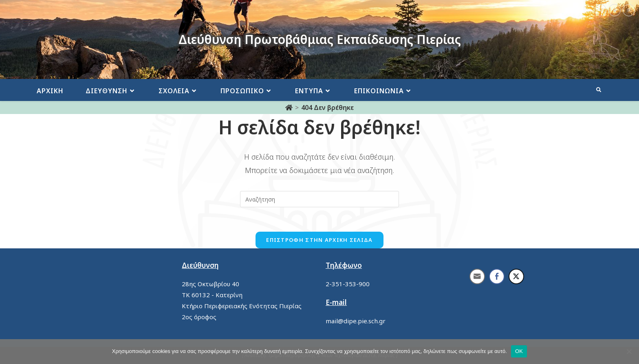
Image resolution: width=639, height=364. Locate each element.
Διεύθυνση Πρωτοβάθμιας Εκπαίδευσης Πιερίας (320, 39)
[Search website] (599, 90)
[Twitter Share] (516, 276)
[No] (629, 351)
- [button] (600, 10)
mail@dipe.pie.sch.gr (356, 321)
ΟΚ (519, 351)
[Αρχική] (289, 107)
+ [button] (615, 10)
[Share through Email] (477, 276)
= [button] (629, 10)
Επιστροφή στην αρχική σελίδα (319, 240)
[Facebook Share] (497, 276)
